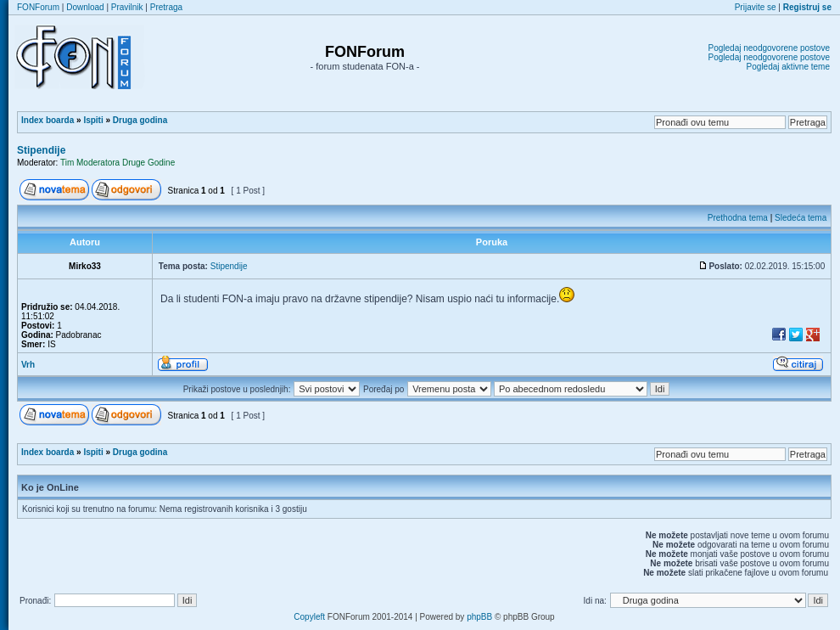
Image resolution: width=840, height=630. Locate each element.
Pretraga (166, 7)
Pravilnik (127, 7)
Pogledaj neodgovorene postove (769, 48)
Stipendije (41, 150)
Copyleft (309, 617)
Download (85, 7)
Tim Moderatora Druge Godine (118, 163)
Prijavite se (756, 7)
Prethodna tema (738, 218)
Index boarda (48, 120)
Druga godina (140, 120)
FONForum (38, 7)
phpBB (479, 617)
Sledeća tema (801, 218)
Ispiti (93, 120)
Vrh (28, 365)
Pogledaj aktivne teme (788, 67)
